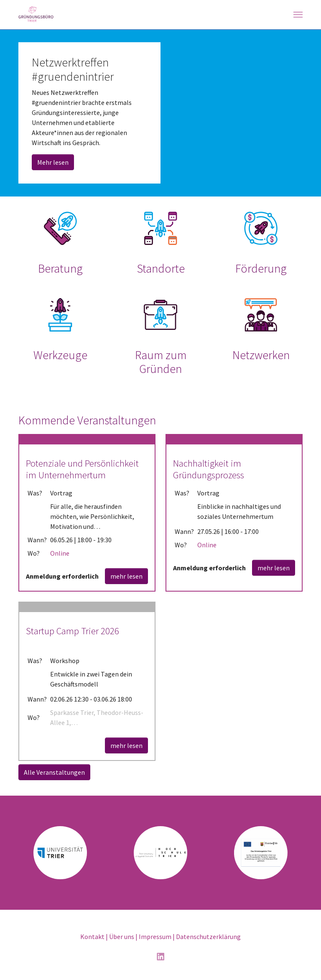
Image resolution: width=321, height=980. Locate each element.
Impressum (155, 937)
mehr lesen (126, 576)
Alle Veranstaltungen (54, 772)
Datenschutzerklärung (208, 937)
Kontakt (92, 937)
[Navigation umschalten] (298, 15)
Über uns (122, 937)
